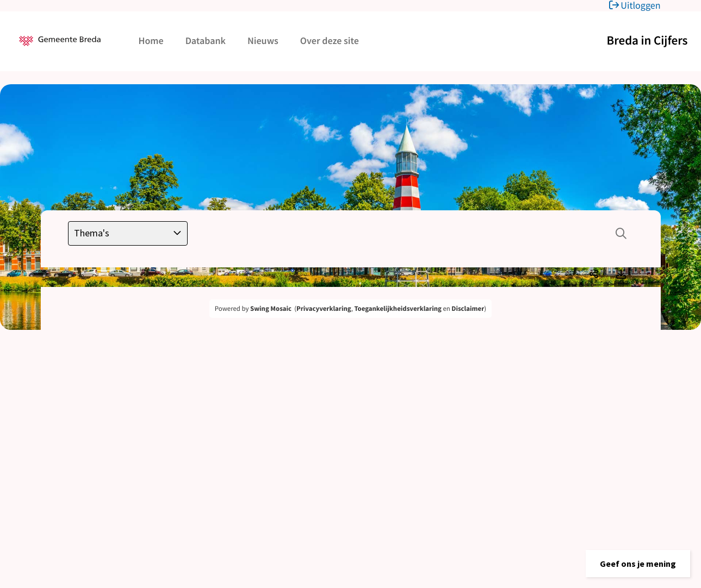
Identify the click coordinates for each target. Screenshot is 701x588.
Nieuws (263, 40)
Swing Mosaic (271, 309)
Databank (206, 40)
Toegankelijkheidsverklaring (398, 309)
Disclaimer (468, 309)
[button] (638, 564)
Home (151, 40)
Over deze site (330, 40)
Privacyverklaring (324, 309)
